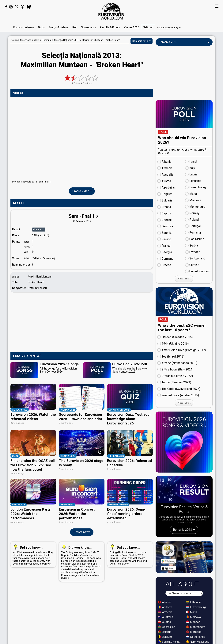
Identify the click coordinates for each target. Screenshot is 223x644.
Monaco (193, 622)
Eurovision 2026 (184, 422)
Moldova (193, 617)
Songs (59, 27)
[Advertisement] (82, 323)
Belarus (165, 632)
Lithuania (194, 602)
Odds (41, 27)
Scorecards (89, 27)
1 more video (82, 191)
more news (82, 521)
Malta (192, 612)
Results (110, 27)
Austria (164, 622)
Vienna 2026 (131, 27)
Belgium (165, 637)
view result (184, 278)
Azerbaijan (167, 627)
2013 (37, 40)
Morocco (194, 632)
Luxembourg (196, 607)
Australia (166, 617)
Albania (165, 602)
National (148, 27)
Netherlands (196, 637)
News (24, 27)
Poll (75, 27)
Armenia (165, 612)
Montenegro (196, 627)
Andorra (165, 607)
